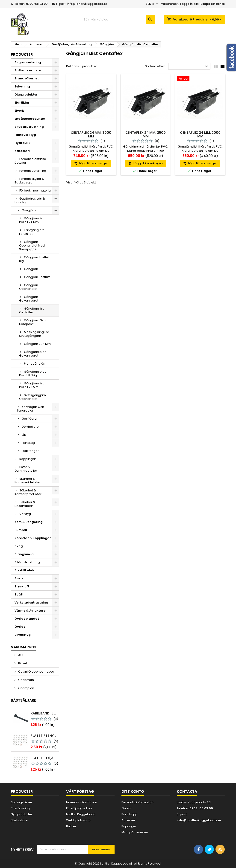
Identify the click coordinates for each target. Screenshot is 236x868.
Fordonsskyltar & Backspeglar (29, 181)
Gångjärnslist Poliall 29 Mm (31, 385)
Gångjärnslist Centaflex (31, 310)
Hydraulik (22, 143)
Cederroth (26, 680)
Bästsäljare (23, 700)
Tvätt (19, 594)
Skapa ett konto (213, 4)
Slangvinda (24, 554)
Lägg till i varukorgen (91, 163)
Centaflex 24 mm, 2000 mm (200, 134)
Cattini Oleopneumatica (36, 672)
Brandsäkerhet (27, 78)
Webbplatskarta (78, 820)
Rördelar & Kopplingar (33, 538)
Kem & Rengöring (29, 522)
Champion (26, 688)
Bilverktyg (23, 635)
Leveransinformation (82, 802)
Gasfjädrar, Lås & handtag (30, 200)
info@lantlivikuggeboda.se (87, 4)
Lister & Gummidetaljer (26, 469)
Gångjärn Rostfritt (37, 277)
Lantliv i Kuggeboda (81, 814)
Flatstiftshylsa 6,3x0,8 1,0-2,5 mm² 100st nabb (44, 736)
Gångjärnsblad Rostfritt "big (33, 373)
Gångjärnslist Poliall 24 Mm (31, 220)
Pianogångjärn (35, 364)
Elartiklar (22, 103)
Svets (19, 578)
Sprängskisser (22, 802)
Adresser (128, 820)
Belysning (22, 86)
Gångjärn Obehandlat (29, 287)
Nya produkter (22, 814)
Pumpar (21, 530)
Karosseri (22, 151)
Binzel (22, 663)
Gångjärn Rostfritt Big (34, 259)
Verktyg (25, 514)
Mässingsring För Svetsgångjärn (34, 334)
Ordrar (127, 808)
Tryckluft (22, 586)
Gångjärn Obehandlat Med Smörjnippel (32, 245)
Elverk (19, 111)
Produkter (22, 54)
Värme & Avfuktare (30, 611)
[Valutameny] (152, 4)
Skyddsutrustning (29, 127)
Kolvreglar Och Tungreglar (30, 409)
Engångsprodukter (30, 119)
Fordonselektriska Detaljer (30, 161)
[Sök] (118, 20)
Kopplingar (28, 459)
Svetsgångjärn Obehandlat (32, 397)
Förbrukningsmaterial (35, 190)
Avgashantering (28, 62)
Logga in (186, 4)
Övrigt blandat (27, 619)
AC (20, 655)
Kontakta (187, 791)
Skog (19, 546)
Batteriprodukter (28, 70)
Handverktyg (25, 135)
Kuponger (129, 826)
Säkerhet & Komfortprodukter (28, 492)
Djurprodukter (26, 94)
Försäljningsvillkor (79, 808)
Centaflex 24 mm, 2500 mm (146, 134)
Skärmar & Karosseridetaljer (28, 480)
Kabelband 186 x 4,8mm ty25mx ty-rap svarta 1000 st (44, 713)
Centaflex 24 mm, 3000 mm (91, 134)
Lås (24, 435)
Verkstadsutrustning (31, 602)
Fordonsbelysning (33, 171)
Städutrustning (27, 562)
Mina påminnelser (135, 832)
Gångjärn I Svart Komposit (33, 322)
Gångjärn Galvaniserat (29, 299)
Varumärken (23, 647)
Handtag (28, 443)
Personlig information (137, 802)
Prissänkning (20, 808)
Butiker (71, 826)
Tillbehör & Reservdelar (25, 504)
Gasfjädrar (30, 419)
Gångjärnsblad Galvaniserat (33, 354)
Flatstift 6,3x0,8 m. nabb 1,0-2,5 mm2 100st (44, 758)
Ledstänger (30, 451)
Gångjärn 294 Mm (37, 344)
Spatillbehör (25, 570)
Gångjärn (29, 210)
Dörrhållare (30, 427)
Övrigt (20, 627)
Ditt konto (133, 791)
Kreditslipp (129, 814)
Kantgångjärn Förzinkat (32, 232)
